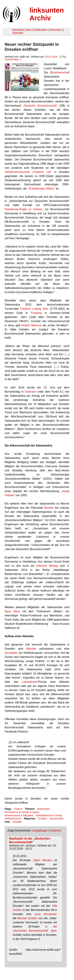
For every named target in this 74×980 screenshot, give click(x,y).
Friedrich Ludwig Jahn (34, 309)
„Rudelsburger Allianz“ (41, 189)
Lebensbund (30, 682)
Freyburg (36, 313)
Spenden (18, 33)
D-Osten (43, 819)
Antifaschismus (13, 819)
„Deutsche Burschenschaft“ (40, 106)
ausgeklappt (40, 831)
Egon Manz (12, 611)
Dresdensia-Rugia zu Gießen (23, 209)
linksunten (56, 30)
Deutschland (56, 819)
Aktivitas (31, 649)
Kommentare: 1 (13, 59)
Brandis (49, 508)
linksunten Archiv (47, 14)
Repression (43, 809)
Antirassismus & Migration (19, 815)
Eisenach (30, 392)
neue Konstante (45, 914)
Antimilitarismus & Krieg (49, 815)
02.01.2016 (51, 57)
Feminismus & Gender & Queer (22, 812)
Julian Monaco (43, 860)
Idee (29, 30)
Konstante (11, 653)
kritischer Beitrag (47, 566)
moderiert (55, 831)
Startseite (18, 30)
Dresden (17, 822)
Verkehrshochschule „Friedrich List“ (28, 172)
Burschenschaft (60, 72)
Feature (18, 809)
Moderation (41, 30)
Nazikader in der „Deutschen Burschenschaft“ (30, 840)
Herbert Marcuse (31, 325)
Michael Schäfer (27, 918)
